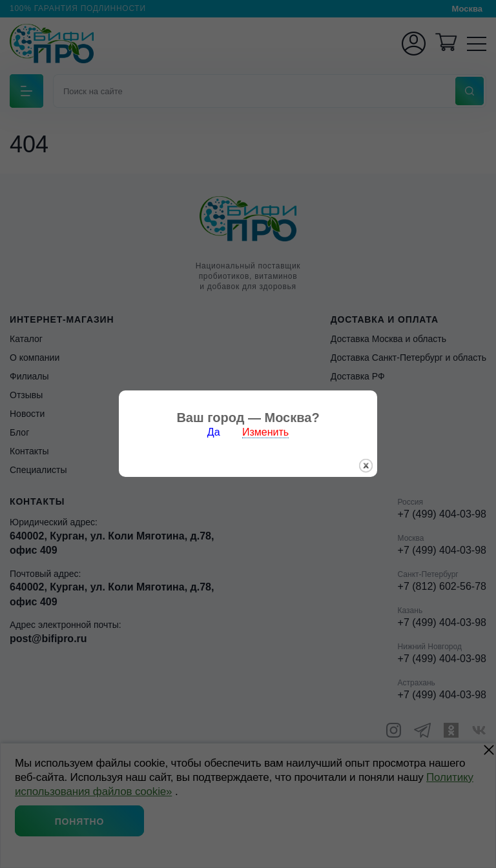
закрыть (366, 457)
